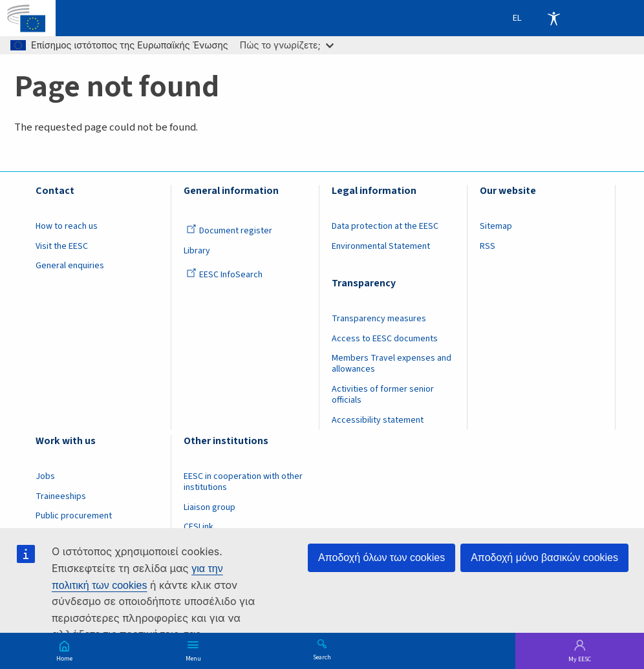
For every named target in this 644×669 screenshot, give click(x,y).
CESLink (199, 527)
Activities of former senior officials (383, 395)
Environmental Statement (381, 246)
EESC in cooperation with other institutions (243, 482)
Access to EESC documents (385, 339)
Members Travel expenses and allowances (392, 364)
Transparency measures (379, 319)
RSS (488, 246)
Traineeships (61, 496)
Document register (229, 231)
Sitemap (496, 226)
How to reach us (67, 226)
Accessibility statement (378, 420)
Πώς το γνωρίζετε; (287, 45)
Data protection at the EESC (385, 226)
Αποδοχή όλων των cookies (381, 557)
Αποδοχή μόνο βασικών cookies (544, 557)
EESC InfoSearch (224, 275)
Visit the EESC (62, 246)
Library (197, 251)
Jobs (45, 476)
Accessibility (553, 18)
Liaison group (209, 507)
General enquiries (70, 266)
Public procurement (74, 516)
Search (322, 657)
